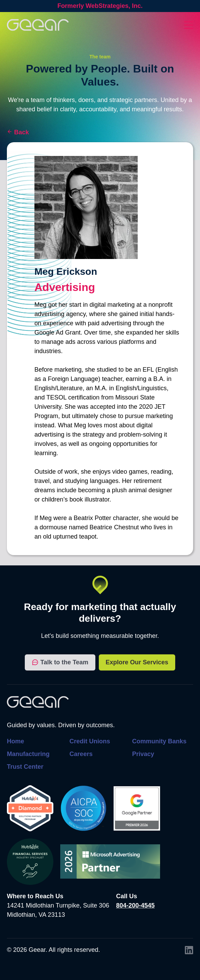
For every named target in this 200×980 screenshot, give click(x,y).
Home (15, 741)
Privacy (143, 754)
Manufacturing (28, 754)
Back (22, 132)
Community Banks (159, 741)
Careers (81, 754)
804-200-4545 (135, 905)
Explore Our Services (137, 662)
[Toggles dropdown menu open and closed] (189, 25)
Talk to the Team (60, 662)
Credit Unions (90, 741)
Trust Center (25, 767)
